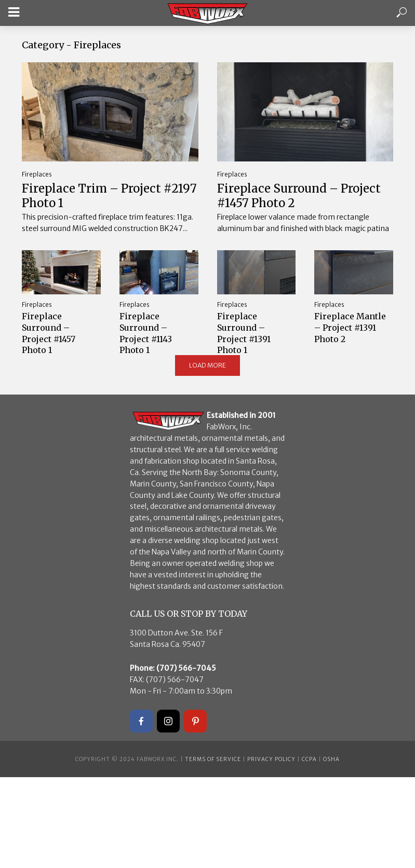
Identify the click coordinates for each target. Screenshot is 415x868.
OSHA (331, 759)
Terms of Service (213, 759)
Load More (207, 365)
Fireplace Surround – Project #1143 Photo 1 (146, 333)
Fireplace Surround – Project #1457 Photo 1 (49, 333)
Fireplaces (37, 174)
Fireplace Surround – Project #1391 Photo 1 (244, 333)
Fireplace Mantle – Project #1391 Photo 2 (350, 327)
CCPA (309, 759)
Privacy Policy (271, 759)
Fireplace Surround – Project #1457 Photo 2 (299, 196)
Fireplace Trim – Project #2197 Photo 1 (109, 196)
